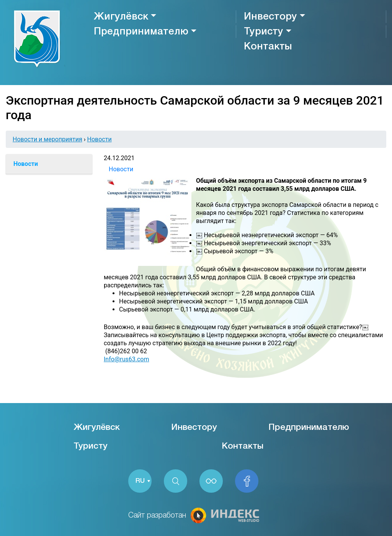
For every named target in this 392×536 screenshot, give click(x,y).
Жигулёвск (121, 17)
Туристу (264, 32)
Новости (100, 139)
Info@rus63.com (126, 359)
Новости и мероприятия (47, 139)
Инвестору (270, 17)
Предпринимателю (141, 32)
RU (140, 481)
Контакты (268, 47)
